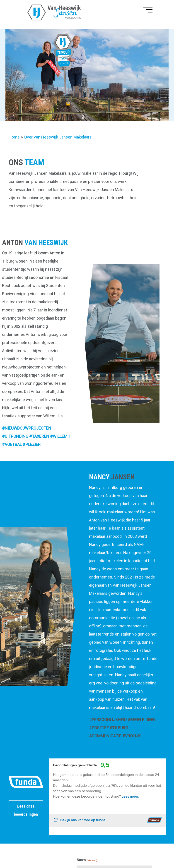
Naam (87, 860)
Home (14, 137)
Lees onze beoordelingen (26, 810)
